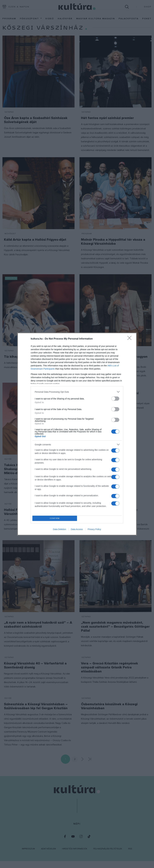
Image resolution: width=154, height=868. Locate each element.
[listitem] (77, 392)
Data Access (77, 529)
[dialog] (77, 434)
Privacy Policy (94, 529)
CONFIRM (55, 518)
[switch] (115, 399)
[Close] (130, 339)
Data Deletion (59, 529)
